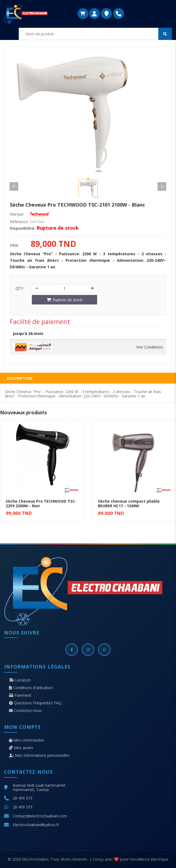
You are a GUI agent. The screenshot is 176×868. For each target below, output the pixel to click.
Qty (19, 288)
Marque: (17, 214)
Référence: (19, 222)
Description (20, 378)
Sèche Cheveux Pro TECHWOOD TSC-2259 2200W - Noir (41, 503)
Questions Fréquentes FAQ (35, 703)
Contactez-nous (25, 711)
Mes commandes (27, 740)
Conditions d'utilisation (31, 688)
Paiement (20, 695)
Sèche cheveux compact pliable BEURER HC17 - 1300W (129, 503)
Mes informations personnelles (39, 755)
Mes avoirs (21, 748)
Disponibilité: (23, 228)
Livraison (20, 680)
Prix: (14, 245)
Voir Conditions (150, 347)
